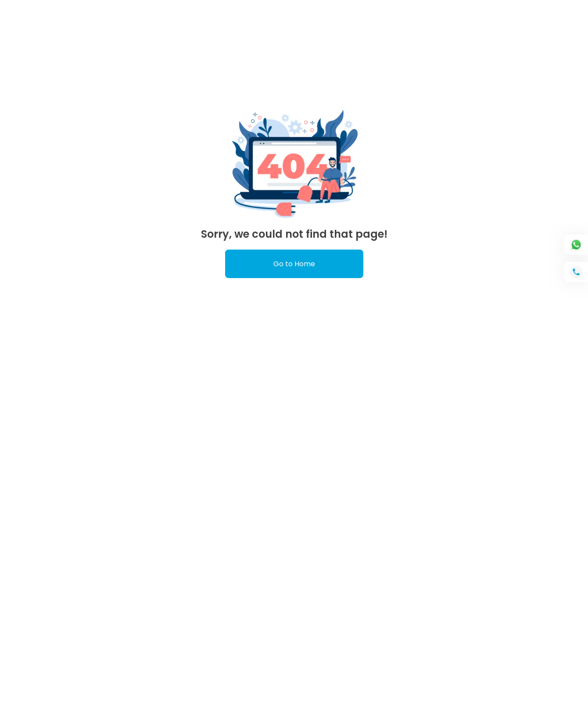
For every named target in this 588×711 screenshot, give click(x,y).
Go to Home (294, 264)
